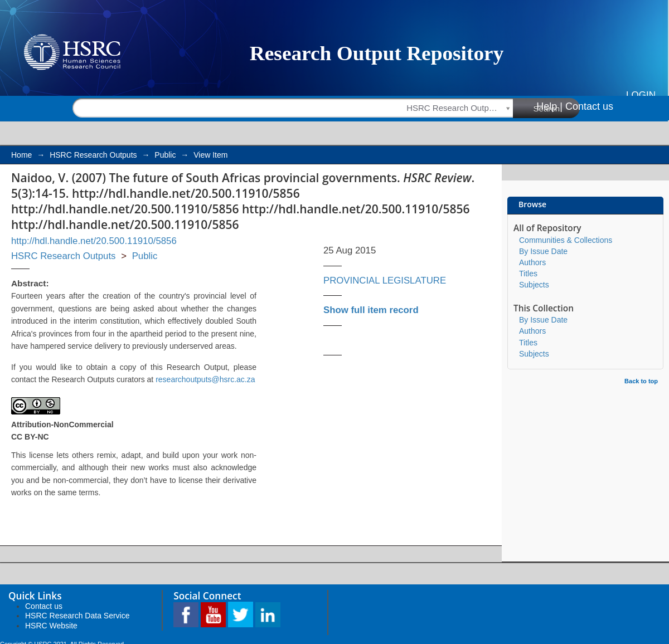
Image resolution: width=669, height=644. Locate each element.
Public (165, 155)
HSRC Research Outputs (93, 155)
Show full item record (371, 310)
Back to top (641, 381)
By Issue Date (543, 251)
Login (641, 95)
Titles (528, 274)
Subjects (534, 285)
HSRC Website (51, 626)
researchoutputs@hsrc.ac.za (205, 379)
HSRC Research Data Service (77, 616)
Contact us (589, 106)
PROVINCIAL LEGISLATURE (385, 280)
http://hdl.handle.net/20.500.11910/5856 (94, 241)
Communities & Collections (566, 240)
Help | (549, 106)
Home (21, 155)
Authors (532, 262)
